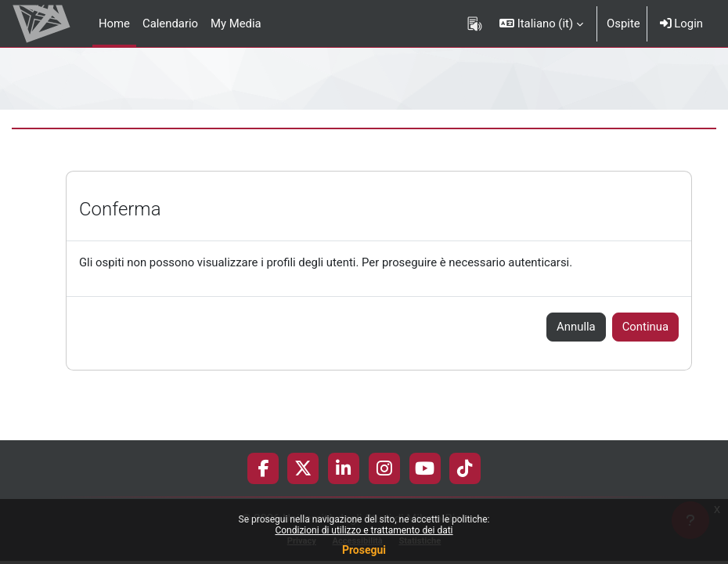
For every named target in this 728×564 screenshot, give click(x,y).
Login (681, 23)
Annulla (576, 327)
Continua (645, 327)
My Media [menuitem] (236, 23)
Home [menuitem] (114, 23)
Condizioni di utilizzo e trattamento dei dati (364, 530)
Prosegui (364, 550)
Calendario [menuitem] (170, 23)
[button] (541, 23)
